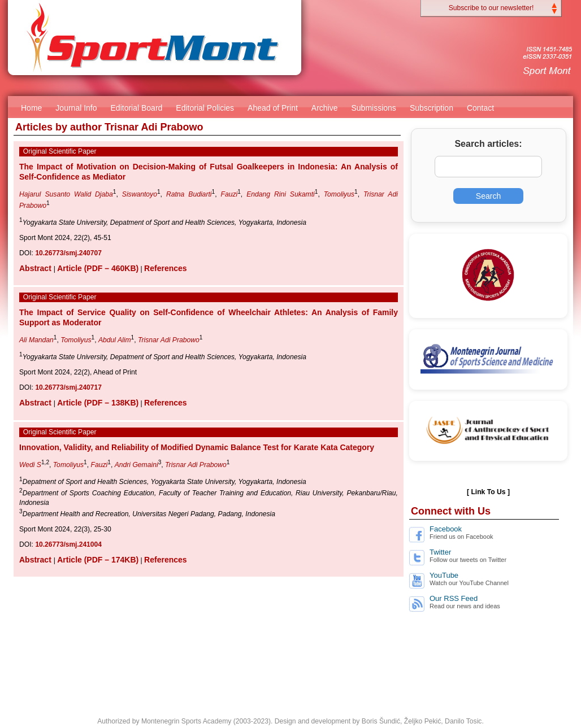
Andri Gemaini (136, 465)
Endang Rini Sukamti (281, 194)
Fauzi (229, 194)
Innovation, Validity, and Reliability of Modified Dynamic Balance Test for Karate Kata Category (197, 447)
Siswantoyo (140, 194)
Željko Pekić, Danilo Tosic (443, 721)
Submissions (374, 108)
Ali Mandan (36, 340)
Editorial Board (137, 108)
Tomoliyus (339, 194)
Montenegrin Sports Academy (186, 721)
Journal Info (76, 108)
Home (31, 108)
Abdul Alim (115, 340)
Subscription (432, 108)
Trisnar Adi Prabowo (169, 340)
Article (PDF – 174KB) (98, 560)
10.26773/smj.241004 (68, 544)
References (166, 268)
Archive (325, 108)
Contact (480, 108)
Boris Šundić (381, 721)
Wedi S (30, 465)
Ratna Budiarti (189, 194)
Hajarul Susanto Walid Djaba (66, 194)
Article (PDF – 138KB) (98, 403)
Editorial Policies (205, 108)
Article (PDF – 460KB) (98, 268)
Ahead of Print (273, 108)
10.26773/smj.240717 (68, 387)
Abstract (36, 268)
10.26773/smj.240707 (68, 253)
